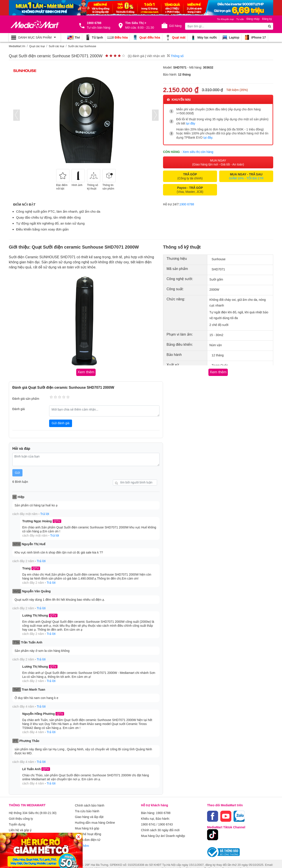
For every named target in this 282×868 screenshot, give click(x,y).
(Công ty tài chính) (190, 175)
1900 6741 (148, 817)
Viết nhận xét (156, 56)
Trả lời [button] (45, 513)
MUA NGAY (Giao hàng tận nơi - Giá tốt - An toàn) (218, 162)
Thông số (175, 56)
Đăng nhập (253, 19)
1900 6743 (165, 817)
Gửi (18, 472)
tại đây (191, 123)
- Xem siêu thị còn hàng (197, 151)
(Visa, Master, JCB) (190, 189)
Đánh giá (19, 409)
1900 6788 (187, 203)
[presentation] (17, 115)
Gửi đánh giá (61, 423)
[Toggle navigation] (35, 37)
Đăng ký (267, 19)
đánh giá (138, 56)
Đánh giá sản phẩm (26, 398)
